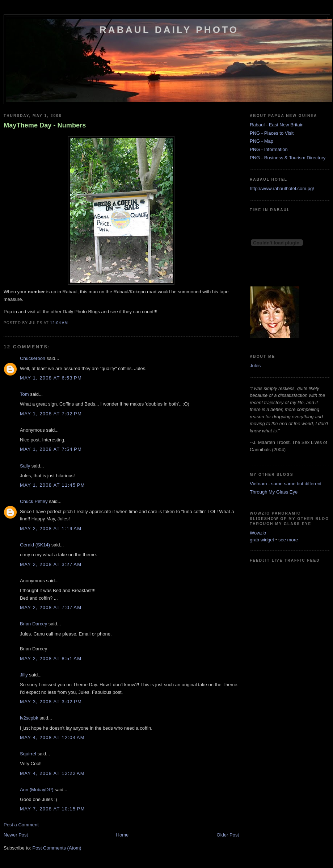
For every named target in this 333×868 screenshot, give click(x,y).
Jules (255, 366)
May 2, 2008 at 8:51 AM (51, 659)
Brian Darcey (33, 624)
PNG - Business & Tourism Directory (288, 158)
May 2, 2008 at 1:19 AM (51, 529)
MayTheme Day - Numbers (45, 125)
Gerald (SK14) (35, 545)
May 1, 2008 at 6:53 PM (51, 378)
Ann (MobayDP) (37, 790)
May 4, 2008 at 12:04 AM (52, 737)
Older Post (228, 835)
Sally (25, 466)
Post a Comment (21, 825)
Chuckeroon (33, 358)
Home (123, 835)
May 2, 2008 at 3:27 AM (51, 564)
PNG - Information (269, 149)
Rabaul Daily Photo (169, 30)
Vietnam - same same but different (286, 484)
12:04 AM (59, 323)
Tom (24, 394)
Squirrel (28, 754)
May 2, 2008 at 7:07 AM (51, 607)
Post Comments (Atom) (57, 848)
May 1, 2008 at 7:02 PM (51, 414)
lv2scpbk (29, 718)
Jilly (24, 675)
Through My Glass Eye (274, 492)
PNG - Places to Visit (272, 133)
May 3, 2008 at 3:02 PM (51, 702)
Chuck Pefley (34, 501)
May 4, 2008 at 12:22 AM (52, 773)
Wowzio (258, 533)
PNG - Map (262, 141)
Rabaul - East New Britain (277, 125)
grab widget (262, 540)
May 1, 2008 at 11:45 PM (52, 485)
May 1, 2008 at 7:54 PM (51, 449)
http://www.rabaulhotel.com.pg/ (282, 188)
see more (288, 540)
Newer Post (16, 835)
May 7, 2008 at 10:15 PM (52, 809)
